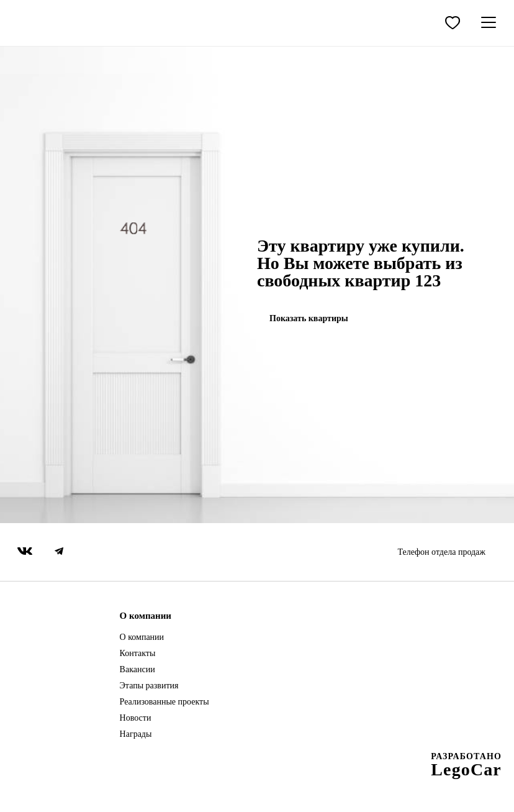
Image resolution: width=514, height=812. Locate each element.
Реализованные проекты (165, 702)
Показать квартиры (309, 318)
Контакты (138, 654)
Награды (136, 734)
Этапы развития (149, 686)
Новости (136, 718)
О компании (142, 637)
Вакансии (138, 670)
